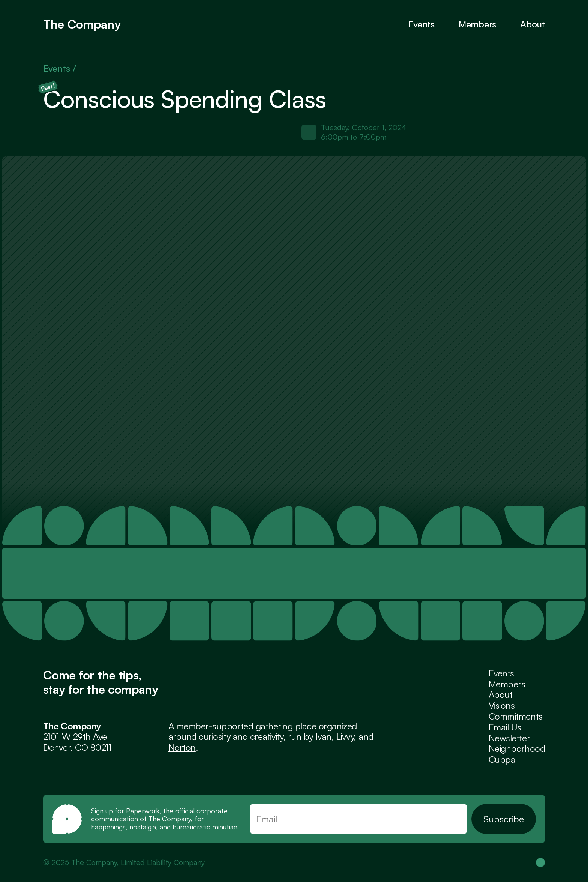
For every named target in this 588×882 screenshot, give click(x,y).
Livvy (345, 736)
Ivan (324, 736)
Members (507, 684)
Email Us (505, 727)
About (532, 24)
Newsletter (509, 738)
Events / (61, 68)
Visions (502, 705)
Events (421, 24)
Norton (182, 747)
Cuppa (502, 759)
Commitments (516, 716)
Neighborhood (517, 748)
